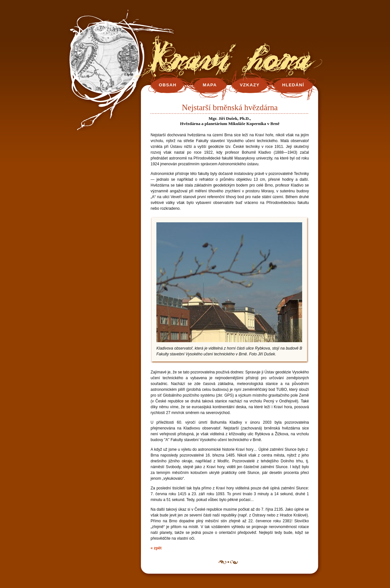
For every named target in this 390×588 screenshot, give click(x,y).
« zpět (156, 548)
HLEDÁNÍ (293, 85)
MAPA (210, 85)
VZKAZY (250, 85)
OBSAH (168, 85)
